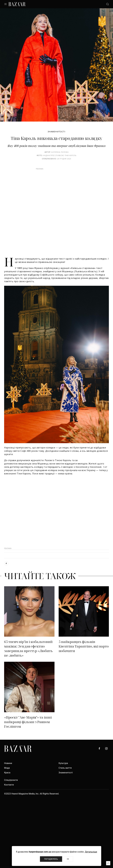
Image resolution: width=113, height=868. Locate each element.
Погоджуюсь (51, 859)
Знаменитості (56, 131)
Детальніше (91, 852)
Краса (7, 773)
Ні (68, 859)
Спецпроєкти (11, 780)
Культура (63, 763)
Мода (7, 768)
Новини (8, 763)
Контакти (9, 785)
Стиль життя (65, 768)
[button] (108, 863)
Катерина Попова (60, 152)
